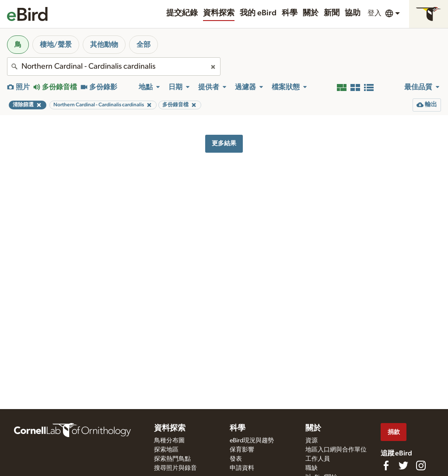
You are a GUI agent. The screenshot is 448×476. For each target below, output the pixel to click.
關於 (311, 13)
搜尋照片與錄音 (175, 468)
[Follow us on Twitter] (403, 465)
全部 (143, 45)
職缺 (311, 468)
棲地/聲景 (56, 45)
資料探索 (219, 13)
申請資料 (242, 468)
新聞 (332, 13)
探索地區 (166, 450)
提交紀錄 (182, 13)
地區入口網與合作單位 (336, 450)
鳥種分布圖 (169, 441)
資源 (311, 441)
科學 (290, 13)
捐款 (394, 432)
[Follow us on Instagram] (421, 465)
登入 (374, 13)
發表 (236, 459)
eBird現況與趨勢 (252, 441)
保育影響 (242, 450)
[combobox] (114, 66)
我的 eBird (258, 13)
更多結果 (224, 143)
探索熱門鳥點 (172, 459)
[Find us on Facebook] (386, 465)
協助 (353, 13)
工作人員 (318, 459)
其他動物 (104, 45)
